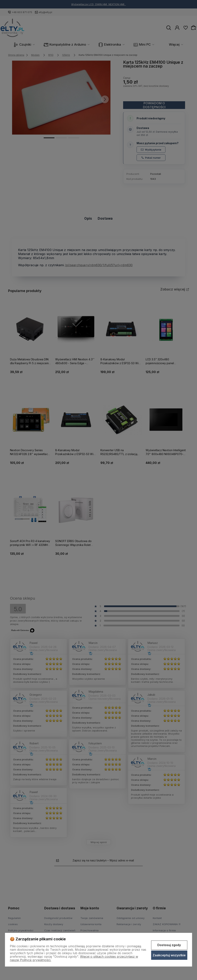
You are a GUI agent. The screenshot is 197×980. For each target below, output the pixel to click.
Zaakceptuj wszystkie (169, 955)
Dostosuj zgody (169, 945)
